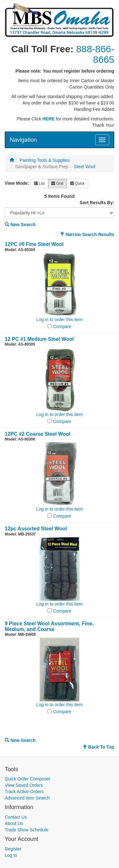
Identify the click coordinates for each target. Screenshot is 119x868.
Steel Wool (85, 167)
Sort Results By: (97, 203)
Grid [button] (57, 183)
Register (13, 849)
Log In (11, 855)
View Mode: (17, 183)
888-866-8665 (95, 54)
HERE (49, 119)
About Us (14, 823)
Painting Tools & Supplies (45, 160)
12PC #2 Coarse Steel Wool (38, 434)
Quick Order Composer (28, 779)
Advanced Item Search (27, 798)
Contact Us (16, 817)
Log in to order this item (59, 319)
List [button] (39, 183)
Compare (62, 326)
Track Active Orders (24, 792)
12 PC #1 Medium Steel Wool (39, 339)
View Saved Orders (24, 785)
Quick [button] (77, 183)
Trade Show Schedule (26, 830)
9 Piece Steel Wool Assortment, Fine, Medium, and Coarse (49, 626)
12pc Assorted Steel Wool (36, 529)
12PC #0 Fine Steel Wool (34, 244)
